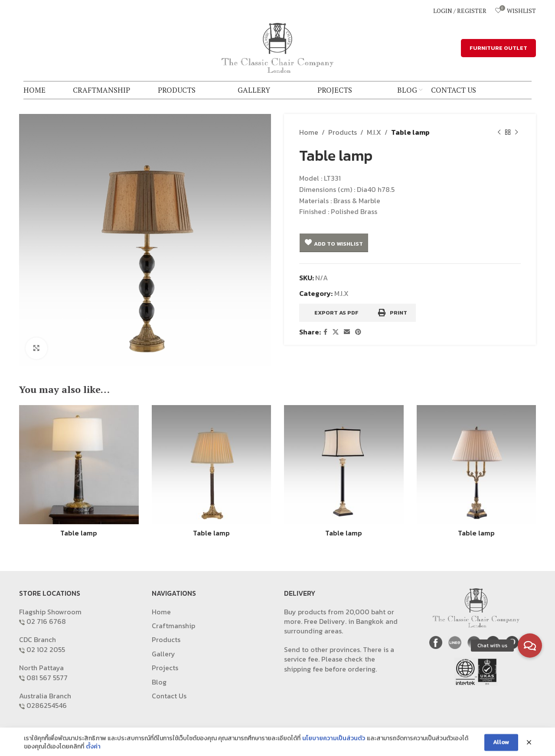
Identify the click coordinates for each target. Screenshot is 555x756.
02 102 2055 (46, 649)
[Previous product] (499, 133)
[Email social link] (347, 332)
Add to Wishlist (338, 244)
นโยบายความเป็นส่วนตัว (334, 746)
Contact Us (169, 696)
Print (393, 313)
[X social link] (336, 332)
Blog (159, 682)
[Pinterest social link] (358, 332)
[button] (530, 646)
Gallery (163, 654)
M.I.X (374, 132)
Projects (165, 668)
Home (309, 132)
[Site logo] (277, 47)
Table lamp (79, 533)
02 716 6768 (46, 621)
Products (343, 132)
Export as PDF (336, 313)
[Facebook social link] (325, 332)
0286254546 (47, 705)
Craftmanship (173, 626)
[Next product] (516, 133)
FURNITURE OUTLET (498, 48)
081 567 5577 (47, 678)
